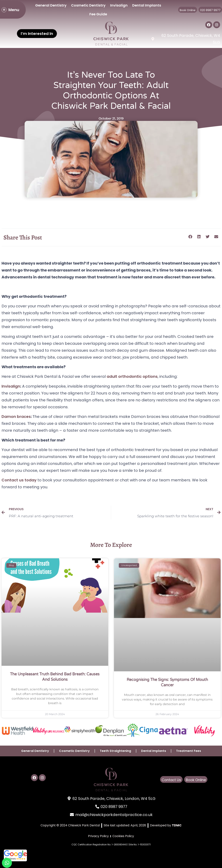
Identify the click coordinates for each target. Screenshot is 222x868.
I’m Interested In (37, 34)
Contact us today (19, 480)
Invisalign (119, 5)
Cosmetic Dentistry (88, 5)
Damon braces (16, 417)
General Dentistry (51, 5)
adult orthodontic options (132, 376)
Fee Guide (98, 14)
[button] (190, 237)
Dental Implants (147, 5)
